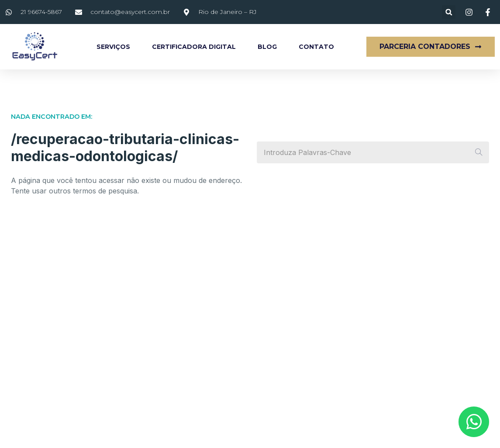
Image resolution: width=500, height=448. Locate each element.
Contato (316, 47)
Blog (267, 47)
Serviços (113, 47)
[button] (449, 12)
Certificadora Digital (194, 47)
